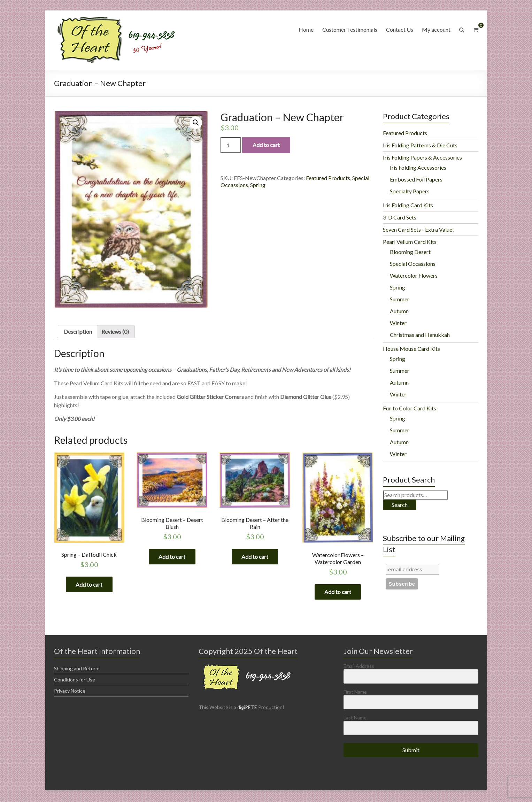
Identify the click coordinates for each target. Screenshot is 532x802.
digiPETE (247, 709)
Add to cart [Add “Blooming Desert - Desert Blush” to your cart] (172, 557)
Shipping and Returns (77, 670)
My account (436, 29)
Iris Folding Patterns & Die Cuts (420, 145)
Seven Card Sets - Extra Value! (418, 229)
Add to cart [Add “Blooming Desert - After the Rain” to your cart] (255, 557)
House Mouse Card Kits (411, 349)
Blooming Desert (410, 252)
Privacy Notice (70, 692)
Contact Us (400, 29)
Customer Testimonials (350, 29)
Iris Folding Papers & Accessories (422, 157)
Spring (258, 185)
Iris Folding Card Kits (408, 205)
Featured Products (328, 178)
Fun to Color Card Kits (410, 408)
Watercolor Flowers (414, 275)
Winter (398, 323)
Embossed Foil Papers (416, 179)
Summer (400, 299)
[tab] (78, 332)
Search (400, 505)
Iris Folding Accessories (418, 167)
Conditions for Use (75, 681)
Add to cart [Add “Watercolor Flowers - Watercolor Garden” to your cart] (338, 592)
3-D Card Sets (400, 217)
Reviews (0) (115, 331)
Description (78, 331)
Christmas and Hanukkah (420, 335)
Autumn (399, 311)
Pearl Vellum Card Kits (410, 242)
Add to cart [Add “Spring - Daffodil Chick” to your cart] (89, 585)
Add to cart (266, 145)
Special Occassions (413, 264)
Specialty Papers (410, 191)
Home (306, 29)
